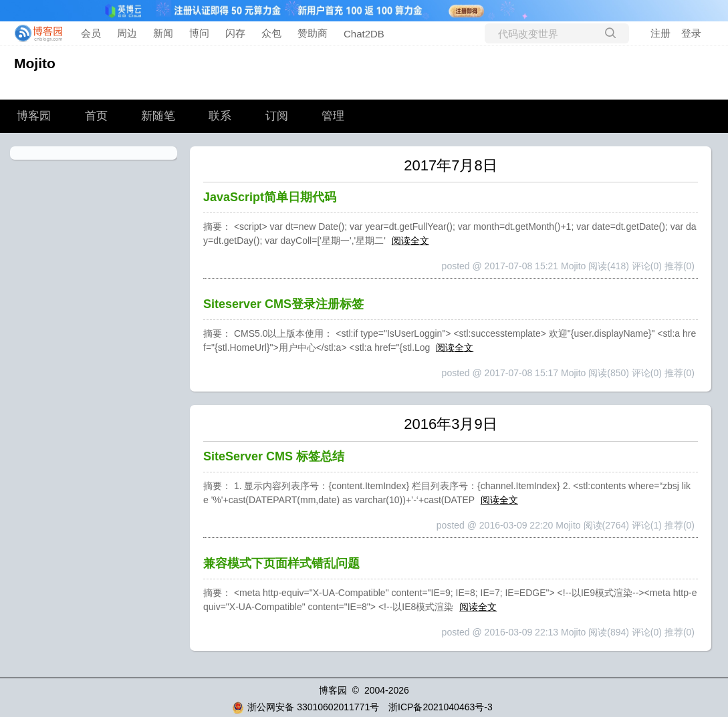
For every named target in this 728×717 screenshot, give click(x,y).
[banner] (35, 33)
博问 (199, 33)
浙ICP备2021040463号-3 (441, 707)
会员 (91, 33)
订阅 (277, 116)
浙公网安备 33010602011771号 (306, 707)
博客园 (34, 116)
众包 (271, 33)
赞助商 (313, 33)
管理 (333, 116)
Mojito (35, 63)
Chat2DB (364, 34)
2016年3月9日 (450, 424)
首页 (96, 116)
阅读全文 (410, 241)
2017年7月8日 (450, 165)
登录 (691, 33)
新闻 (163, 33)
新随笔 (158, 116)
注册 (660, 33)
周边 (127, 33)
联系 (220, 116)
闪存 (235, 33)
